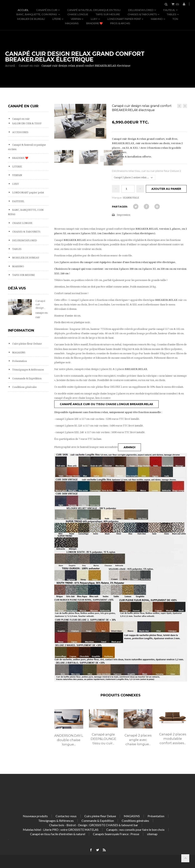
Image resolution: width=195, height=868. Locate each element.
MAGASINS (72, 23)
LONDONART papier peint (124, 19)
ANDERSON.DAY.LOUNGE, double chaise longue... (69, 740)
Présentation (19, 361)
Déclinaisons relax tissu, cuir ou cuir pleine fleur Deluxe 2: (147, 171)
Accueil (23, 10)
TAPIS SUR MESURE (108, 14)
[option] (69, 732)
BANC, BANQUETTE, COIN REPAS (37, 14)
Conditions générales (24, 387)
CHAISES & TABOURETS (142, 14)
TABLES (172, 14)
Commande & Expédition (27, 378)
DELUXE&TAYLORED (141, 10)
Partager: (120, 207)
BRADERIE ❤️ (94, 23)
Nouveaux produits (35, 816)
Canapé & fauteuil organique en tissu (94, 10)
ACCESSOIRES (20, 132)
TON (175, 19)
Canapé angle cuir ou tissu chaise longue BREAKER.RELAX (106, 404)
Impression (124, 215)
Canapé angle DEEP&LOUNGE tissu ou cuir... (103, 739)
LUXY (94, 19)
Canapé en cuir (47, 10)
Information (21, 330)
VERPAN (76, 19)
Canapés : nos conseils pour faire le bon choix (135, 830)
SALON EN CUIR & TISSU (26, 123)
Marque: (117, 198)
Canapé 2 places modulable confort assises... (173, 739)
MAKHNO (157, 19)
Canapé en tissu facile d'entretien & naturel (58, 834)
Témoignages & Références (28, 370)
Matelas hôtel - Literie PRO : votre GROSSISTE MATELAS (61, 830)
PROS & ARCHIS (120, 23)
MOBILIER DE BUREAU (31, 19)
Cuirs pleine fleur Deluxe (27, 344)
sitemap (152, 834)
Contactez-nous (66, 816)
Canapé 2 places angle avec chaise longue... (138, 740)
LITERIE (57, 19)
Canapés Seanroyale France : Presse (116, 834)
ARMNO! (129, 447)
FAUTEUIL (169, 10)
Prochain (103, 159)
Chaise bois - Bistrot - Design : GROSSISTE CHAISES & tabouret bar (94, 825)
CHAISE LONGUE (78, 14)
